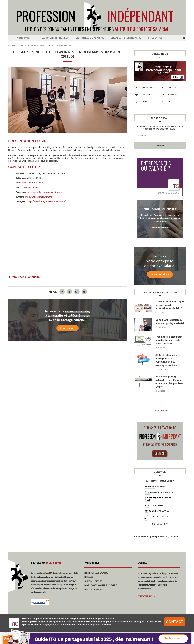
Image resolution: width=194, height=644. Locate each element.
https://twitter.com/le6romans (39, 197)
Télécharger (172, 639)
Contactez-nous (146, 596)
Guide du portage (93, 581)
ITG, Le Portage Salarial (96, 573)
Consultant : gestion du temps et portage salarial (170, 322)
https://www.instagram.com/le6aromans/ (47, 201)
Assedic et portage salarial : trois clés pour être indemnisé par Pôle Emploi (169, 382)
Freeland (89, 577)
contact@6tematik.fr (31, 187)
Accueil (12, 45)
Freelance (155, 38)
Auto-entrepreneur (56, 38)
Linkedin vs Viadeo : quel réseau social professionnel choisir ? (170, 305)
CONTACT (175, 622)
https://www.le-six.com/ (32, 183)
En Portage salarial (90, 38)
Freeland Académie (93, 590)
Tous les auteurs (160, 411)
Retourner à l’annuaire (25, 277)
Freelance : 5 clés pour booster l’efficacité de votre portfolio (168, 340)
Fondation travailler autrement (101, 585)
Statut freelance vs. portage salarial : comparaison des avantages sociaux (166, 360)
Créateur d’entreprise (126, 38)
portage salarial (72, 573)
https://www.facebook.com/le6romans (45, 192)
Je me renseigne (67, 328)
